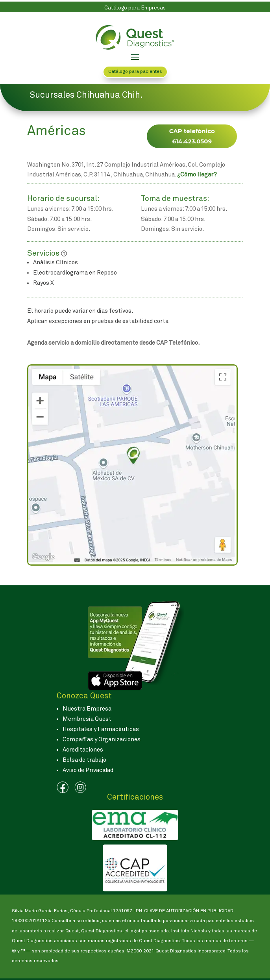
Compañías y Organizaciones (102, 740)
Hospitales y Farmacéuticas (101, 729)
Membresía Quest (87, 719)
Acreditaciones (83, 750)
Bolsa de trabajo (84, 760)
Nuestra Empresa (87, 709)
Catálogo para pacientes (135, 72)
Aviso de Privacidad (88, 770)
